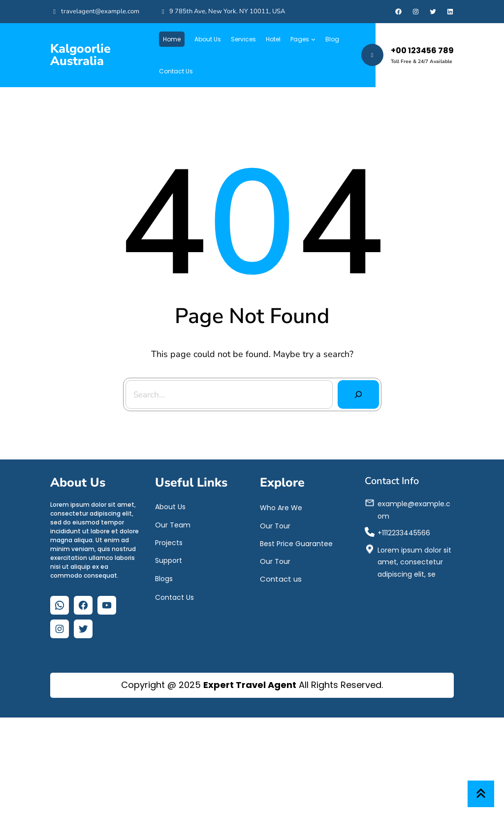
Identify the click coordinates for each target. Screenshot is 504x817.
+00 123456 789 (422, 50)
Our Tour (275, 530)
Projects (169, 548)
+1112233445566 (404, 538)
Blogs (164, 584)
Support (169, 565)
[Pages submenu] (313, 39)
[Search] (351, 387)
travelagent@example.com (100, 11)
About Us (170, 512)
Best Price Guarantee (296, 549)
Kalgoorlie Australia (80, 55)
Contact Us (174, 602)
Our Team (173, 529)
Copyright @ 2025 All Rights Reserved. (252, 685)
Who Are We (281, 513)
